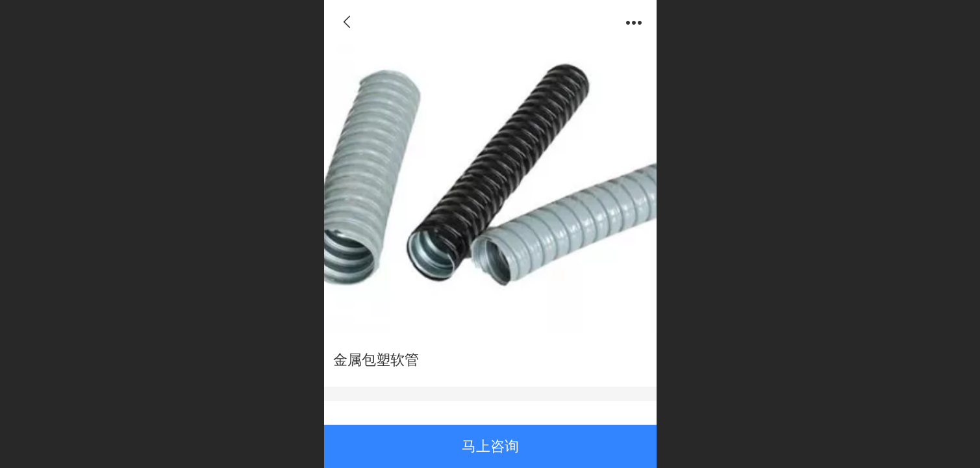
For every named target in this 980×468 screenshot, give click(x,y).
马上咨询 (490, 446)
